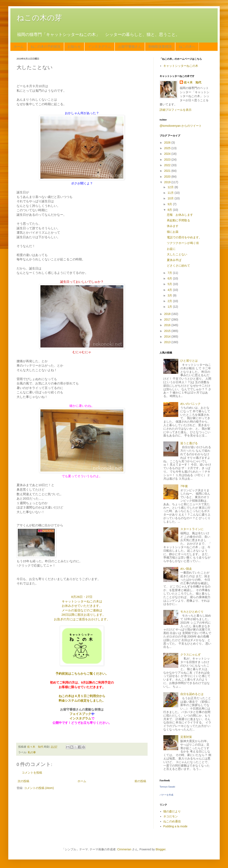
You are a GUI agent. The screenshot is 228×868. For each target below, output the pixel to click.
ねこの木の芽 (39, 18)
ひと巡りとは (189, 361)
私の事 (32, 752)
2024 (168, 154)
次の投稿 (23, 781)
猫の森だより (172, 811)
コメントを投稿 (32, 773)
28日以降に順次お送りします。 (83, 615)
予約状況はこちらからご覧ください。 (82, 674)
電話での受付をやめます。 (184, 237)
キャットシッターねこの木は (82, 601)
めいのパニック (190, 404)
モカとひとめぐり (192, 612)
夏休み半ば (174, 260)
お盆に (171, 249)
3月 (170, 295)
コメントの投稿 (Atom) (39, 788)
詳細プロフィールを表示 (176, 110)
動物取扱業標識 (160, 47)
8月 (170, 210)
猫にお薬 (173, 232)
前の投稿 (140, 781)
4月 (170, 290)
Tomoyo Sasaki (167, 787)
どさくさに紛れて (178, 266)
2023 (168, 160)
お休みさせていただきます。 (82, 606)
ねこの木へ (187, 47)
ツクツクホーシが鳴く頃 (183, 243)
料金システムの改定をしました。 (82, 700)
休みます (173, 226)
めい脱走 (186, 569)
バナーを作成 (166, 795)
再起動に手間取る (178, 220)
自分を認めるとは (192, 694)
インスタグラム (99, 47)
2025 (168, 148)
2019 (168, 182)
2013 (168, 342)
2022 (168, 165)
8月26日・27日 (82, 597)
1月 (170, 307)
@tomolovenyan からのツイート (181, 126)
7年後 (184, 486)
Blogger (161, 849)
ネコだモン (171, 816)
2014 (168, 336)
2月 (170, 301)
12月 (171, 187)
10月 (171, 198)
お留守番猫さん (130, 47)
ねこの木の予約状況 (46, 47)
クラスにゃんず (190, 655)
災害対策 (186, 737)
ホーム (19, 47)
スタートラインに (192, 529)
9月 (170, 204)
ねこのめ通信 (172, 821)
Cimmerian (124, 849)
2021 (168, 171)
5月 (170, 284)
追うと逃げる (189, 443)
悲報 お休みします (180, 215)
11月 (171, 193)
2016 (168, 325)
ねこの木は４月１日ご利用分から (82, 696)
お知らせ (74, 47)
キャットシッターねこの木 (181, 66)
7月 (170, 273)
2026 (168, 143)
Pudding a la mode (175, 826)
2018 (168, 314)
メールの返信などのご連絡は (82, 610)
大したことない (177, 254)
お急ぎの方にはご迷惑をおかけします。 (82, 619)
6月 (170, 278)
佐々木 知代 (193, 82)
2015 (168, 331)
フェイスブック (80, 714)
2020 (168, 177)
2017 (168, 319)
